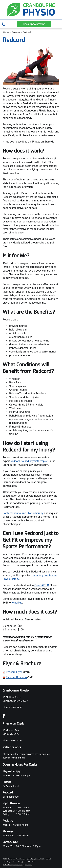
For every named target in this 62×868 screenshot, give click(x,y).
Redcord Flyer (14, 672)
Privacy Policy (17, 862)
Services (16, 32)
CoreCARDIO (42, 585)
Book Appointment (34, 24)
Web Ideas (28, 865)
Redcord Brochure (16, 677)
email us (17, 603)
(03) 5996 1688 (14, 707)
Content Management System (13, 865)
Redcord (27, 32)
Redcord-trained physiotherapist (29, 461)
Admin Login (7, 862)
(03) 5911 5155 (14, 741)
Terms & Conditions (30, 862)
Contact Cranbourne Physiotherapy (23, 513)
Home (6, 32)
